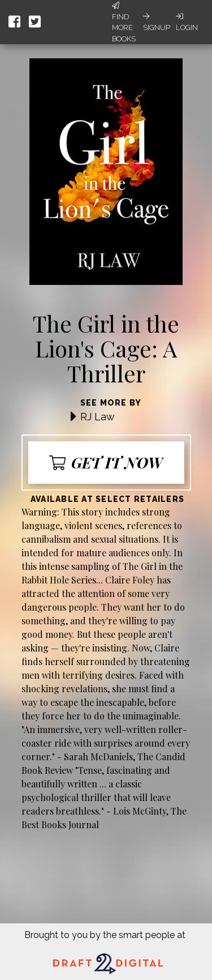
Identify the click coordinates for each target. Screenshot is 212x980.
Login (187, 22)
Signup (157, 22)
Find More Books (124, 22)
